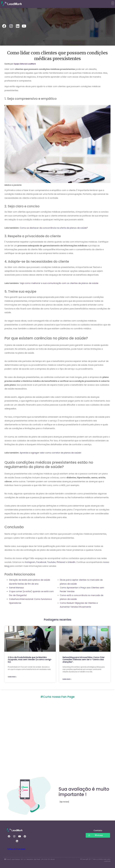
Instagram (30, 562)
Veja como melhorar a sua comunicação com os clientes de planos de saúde (59, 283)
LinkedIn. (72, 562)
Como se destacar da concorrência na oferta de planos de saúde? (54, 228)
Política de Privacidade (16, 849)
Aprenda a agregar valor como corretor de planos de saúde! (51, 453)
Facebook (41, 562)
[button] (113, 3)
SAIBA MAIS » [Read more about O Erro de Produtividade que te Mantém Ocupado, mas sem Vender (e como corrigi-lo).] (12, 677)
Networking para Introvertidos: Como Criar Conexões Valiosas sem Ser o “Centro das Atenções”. (84, 660)
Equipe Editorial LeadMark (25, 64)
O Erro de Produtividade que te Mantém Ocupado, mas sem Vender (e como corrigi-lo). (30, 660)
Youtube (51, 562)
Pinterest (61, 562)
